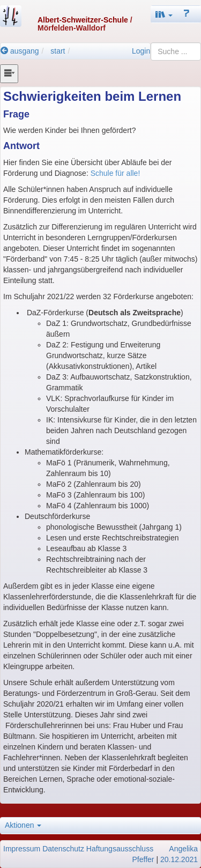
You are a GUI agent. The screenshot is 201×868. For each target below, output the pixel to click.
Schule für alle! (116, 173)
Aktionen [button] (23, 825)
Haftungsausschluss (120, 849)
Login (141, 51)
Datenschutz (63, 849)
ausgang (20, 51)
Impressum (22, 849)
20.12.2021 (179, 859)
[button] (164, 14)
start (58, 51)
